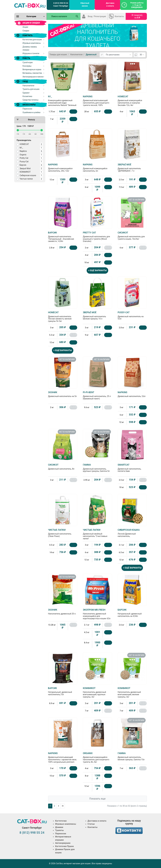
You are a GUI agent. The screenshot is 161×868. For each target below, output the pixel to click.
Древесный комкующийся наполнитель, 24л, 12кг (63, 168)
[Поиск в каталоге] (60, 16)
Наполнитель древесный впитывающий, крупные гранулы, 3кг (97, 692)
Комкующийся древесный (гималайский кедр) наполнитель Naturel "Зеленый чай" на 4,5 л (63, 102)
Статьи (91, 824)
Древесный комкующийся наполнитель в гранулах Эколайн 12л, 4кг (132, 101)
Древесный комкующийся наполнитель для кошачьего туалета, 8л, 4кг (97, 758)
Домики (59, 827)
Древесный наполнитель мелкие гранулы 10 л (97, 315)
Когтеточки (61, 821)
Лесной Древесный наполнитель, (132, 533)
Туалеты (59, 830)
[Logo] (30, 5)
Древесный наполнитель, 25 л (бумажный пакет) (97, 395)
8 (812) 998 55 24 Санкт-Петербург (61, 4)
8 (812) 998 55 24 (32, 833)
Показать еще (97, 799)
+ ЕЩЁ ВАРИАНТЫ (97, 270)
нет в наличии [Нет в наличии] (108, 248)
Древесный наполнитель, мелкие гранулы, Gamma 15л (132, 756)
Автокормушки (63, 843)
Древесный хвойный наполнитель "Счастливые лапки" (97, 534)
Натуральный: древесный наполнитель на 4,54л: (132, 613)
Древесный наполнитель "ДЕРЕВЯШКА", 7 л (132, 168)
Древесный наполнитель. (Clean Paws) (63, 533)
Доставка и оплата (110, 4)
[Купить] (73, 112)
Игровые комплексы (66, 824)
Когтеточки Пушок (64, 846)
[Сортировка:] (118, 55)
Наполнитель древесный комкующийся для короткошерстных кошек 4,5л (97, 614)
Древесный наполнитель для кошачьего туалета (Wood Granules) (97, 237)
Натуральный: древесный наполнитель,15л (63, 691)
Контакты (119, 16)
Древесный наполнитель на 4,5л (132, 315)
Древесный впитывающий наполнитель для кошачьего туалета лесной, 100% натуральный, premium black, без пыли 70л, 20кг (97, 103)
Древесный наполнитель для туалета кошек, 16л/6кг (132, 236)
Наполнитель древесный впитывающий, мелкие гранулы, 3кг (132, 692)
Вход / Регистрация (97, 16)
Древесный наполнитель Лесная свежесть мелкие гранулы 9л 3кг (63, 317)
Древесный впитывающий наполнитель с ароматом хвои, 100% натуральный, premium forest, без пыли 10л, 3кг (63, 759)
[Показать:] (142, 55)
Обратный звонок (85, 4)
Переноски (61, 834)
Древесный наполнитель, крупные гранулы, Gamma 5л (97, 468)
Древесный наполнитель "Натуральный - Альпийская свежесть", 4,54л (63, 237)
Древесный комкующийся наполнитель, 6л (97, 168)
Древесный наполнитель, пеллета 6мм (132, 468)
